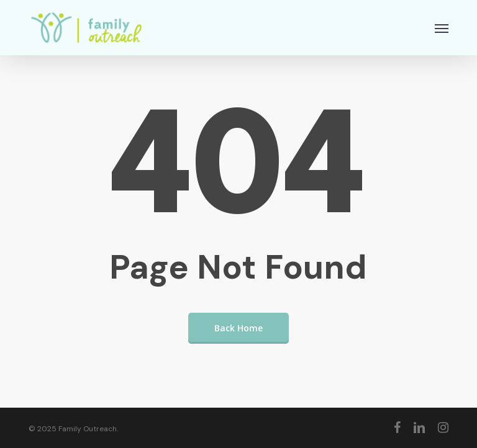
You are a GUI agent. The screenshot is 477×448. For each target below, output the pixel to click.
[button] (442, 28)
